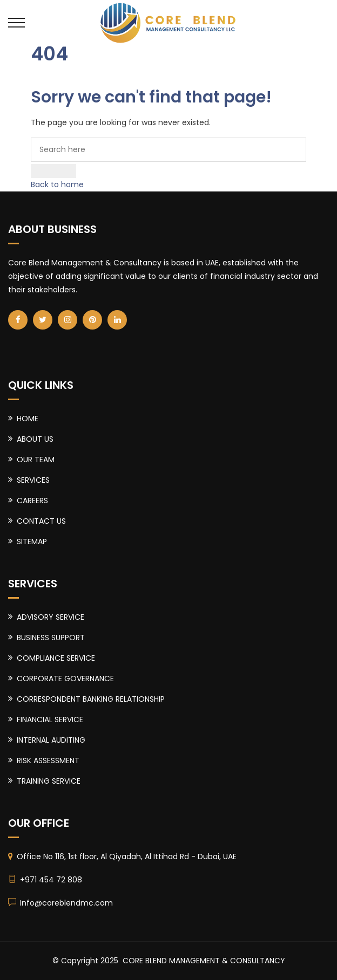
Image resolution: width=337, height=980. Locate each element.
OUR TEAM (36, 460)
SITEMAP (32, 542)
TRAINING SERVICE (49, 781)
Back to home (57, 184)
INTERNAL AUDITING (51, 740)
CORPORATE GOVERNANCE (65, 679)
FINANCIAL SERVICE (50, 719)
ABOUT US (35, 439)
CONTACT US (41, 521)
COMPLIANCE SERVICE (56, 658)
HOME (28, 419)
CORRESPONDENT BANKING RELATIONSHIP (91, 699)
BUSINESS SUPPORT (51, 638)
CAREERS (32, 501)
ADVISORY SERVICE (50, 617)
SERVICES (33, 480)
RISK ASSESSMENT (48, 760)
